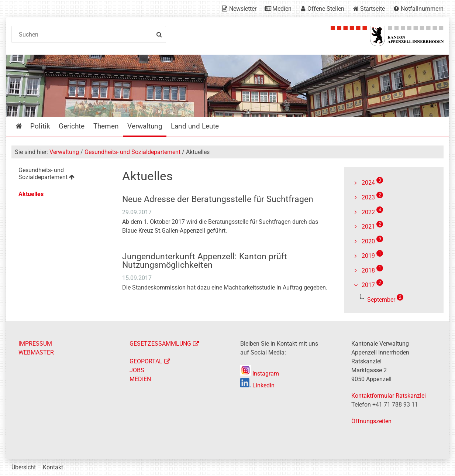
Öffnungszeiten (371, 421)
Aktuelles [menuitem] (31, 194)
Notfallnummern (422, 9)
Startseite (373, 9)
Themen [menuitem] (106, 126)
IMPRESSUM (35, 344)
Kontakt (53, 467)
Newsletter (243, 9)
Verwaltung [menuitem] (145, 126)
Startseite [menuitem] (24, 126)
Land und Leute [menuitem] (195, 126)
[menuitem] (61, 175)
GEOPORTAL (146, 361)
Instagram (260, 374)
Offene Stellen (326, 9)
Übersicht (24, 467)
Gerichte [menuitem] (72, 126)
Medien (282, 9)
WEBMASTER (36, 352)
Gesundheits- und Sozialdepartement (132, 152)
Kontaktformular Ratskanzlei (389, 396)
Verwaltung (64, 152)
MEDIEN (140, 379)
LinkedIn (257, 385)
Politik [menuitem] (40, 126)
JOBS (137, 370)
